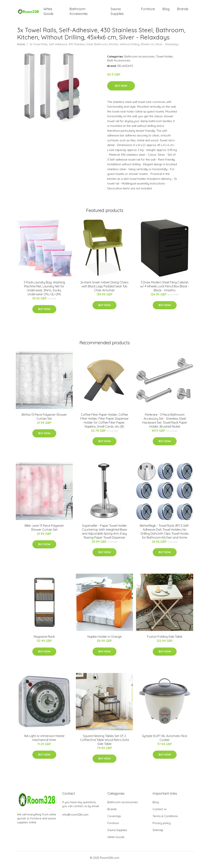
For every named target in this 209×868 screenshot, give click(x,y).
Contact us (160, 813)
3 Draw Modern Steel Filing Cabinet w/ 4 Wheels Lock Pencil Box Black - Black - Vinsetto (165, 290)
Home (21, 48)
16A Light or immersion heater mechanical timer (44, 742)
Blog (166, 11)
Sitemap (158, 834)
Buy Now (121, 90)
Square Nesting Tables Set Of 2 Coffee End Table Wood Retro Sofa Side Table (104, 744)
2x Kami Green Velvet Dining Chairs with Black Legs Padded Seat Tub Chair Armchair (104, 290)
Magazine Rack (44, 640)
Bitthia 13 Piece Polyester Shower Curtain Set (44, 420)
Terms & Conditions (165, 820)
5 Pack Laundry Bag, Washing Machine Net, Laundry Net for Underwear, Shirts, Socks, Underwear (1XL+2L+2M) (44, 292)
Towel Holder (165, 60)
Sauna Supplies (117, 13)
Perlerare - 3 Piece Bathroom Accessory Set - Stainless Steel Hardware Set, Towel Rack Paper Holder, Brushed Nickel (165, 424)
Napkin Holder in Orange (104, 640)
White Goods (48, 13)
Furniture (148, 11)
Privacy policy (162, 827)
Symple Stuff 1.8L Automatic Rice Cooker (165, 742)
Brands (183, 11)
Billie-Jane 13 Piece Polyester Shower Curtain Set (44, 531)
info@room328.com (75, 818)
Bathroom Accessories (79, 13)
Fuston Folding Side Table (165, 640)
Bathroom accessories (139, 60)
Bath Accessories (119, 64)
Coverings (114, 820)
